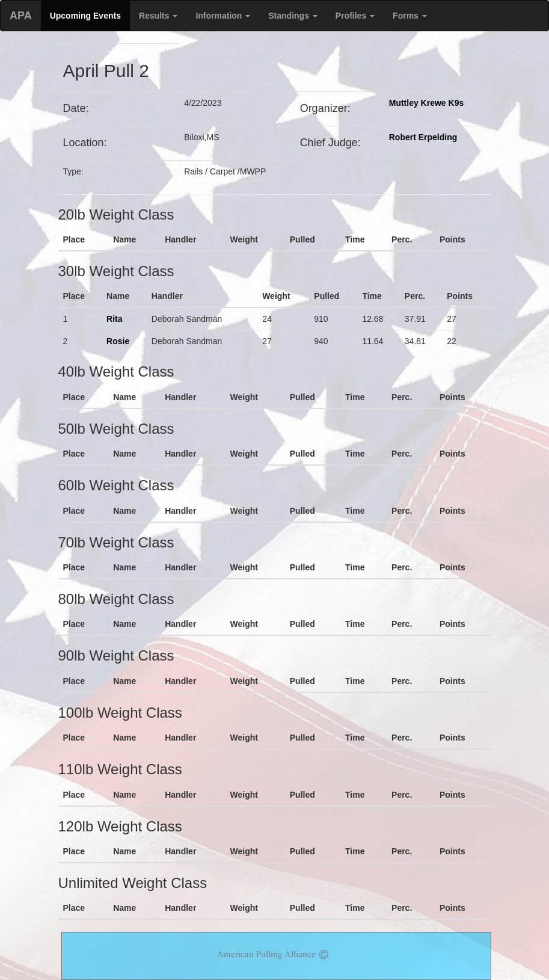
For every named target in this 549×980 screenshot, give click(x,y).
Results (158, 16)
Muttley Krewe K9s (426, 103)
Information (223, 16)
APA (21, 16)
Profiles (355, 16)
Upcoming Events (85, 16)
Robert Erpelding (423, 137)
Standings (293, 16)
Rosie (118, 341)
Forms (410, 16)
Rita (114, 319)
